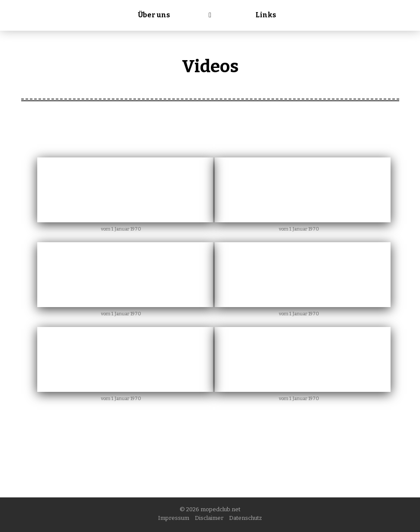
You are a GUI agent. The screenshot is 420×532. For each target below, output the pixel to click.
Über (154, 15)
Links (266, 15)
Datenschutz (246, 518)
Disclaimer (209, 518)
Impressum (174, 518)
